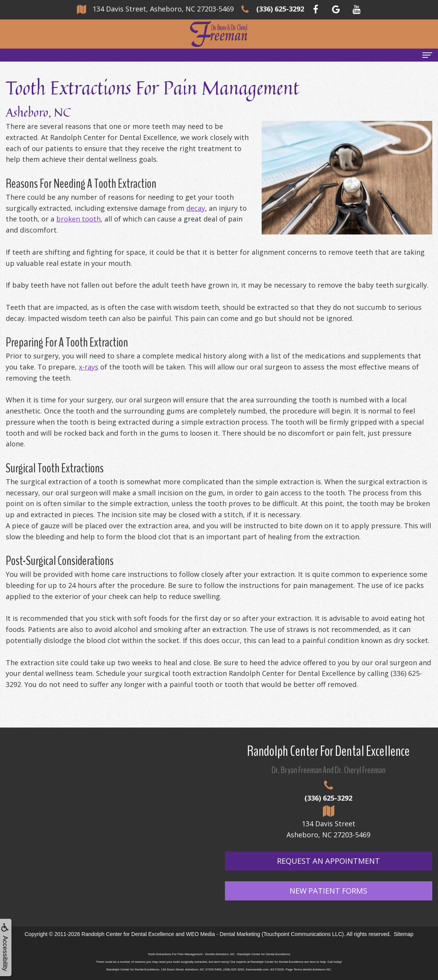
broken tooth (78, 219)
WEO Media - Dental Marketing (223, 934)
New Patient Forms (328, 891)
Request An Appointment (328, 861)
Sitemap (403, 934)
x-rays (89, 367)
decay (196, 208)
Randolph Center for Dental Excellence (128, 934)
